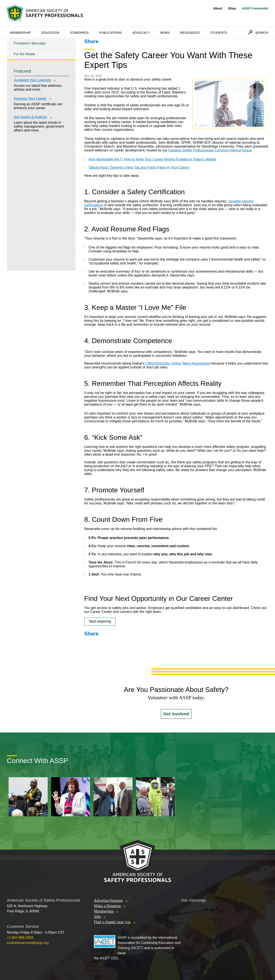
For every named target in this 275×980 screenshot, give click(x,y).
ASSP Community (255, 8)
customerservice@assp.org (28, 943)
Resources (190, 33)
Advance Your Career (30, 98)
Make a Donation (107, 906)
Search (262, 33)
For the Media (24, 54)
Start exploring (100, 621)
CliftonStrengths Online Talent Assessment (178, 363)
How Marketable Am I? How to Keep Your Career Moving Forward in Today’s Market (152, 159)
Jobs (97, 917)
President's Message (30, 43)
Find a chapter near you (112, 922)
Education (50, 33)
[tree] (41, 49)
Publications (111, 33)
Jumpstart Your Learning (32, 80)
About (218, 8)
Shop (232, 8)
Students (219, 33)
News (165, 33)
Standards (79, 33)
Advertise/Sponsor (108, 901)
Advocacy (141, 33)
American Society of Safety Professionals (45, 13)
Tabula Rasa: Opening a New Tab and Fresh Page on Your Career (139, 167)
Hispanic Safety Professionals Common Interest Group (210, 150)
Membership (20, 33)
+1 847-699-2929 (20, 938)
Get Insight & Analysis (31, 117)
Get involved (176, 714)
